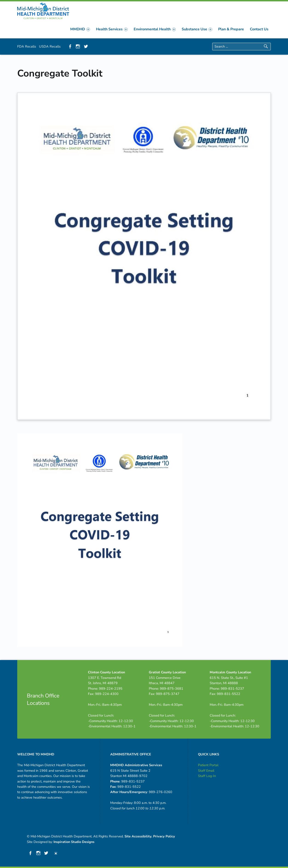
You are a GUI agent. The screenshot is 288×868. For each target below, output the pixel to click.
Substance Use (197, 29)
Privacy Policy (164, 836)
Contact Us (259, 29)
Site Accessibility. (138, 836)
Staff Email (206, 771)
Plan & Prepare (231, 29)
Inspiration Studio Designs (74, 842)
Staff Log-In (207, 776)
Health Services (112, 29)
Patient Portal (208, 765)
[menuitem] (80, 29)
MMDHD (80, 29)
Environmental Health (155, 29)
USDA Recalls (50, 46)
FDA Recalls (27, 46)
